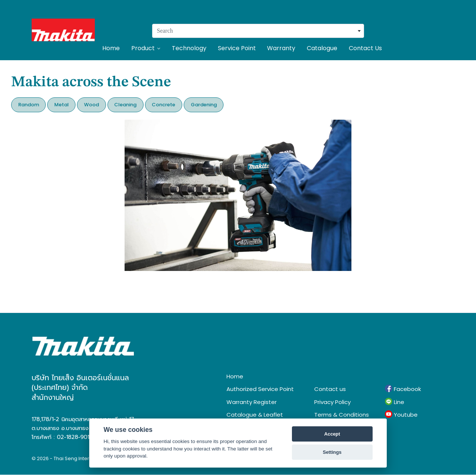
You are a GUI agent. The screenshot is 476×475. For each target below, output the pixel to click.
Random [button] (29, 105)
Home (111, 48)
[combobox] (258, 31)
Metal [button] (62, 105)
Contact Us (365, 48)
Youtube (401, 414)
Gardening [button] (204, 105)
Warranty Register (252, 402)
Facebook (403, 389)
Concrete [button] (163, 105)
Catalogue (322, 48)
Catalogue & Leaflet (255, 415)
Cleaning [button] (125, 105)
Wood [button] (91, 105)
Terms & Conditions (342, 415)
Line (395, 402)
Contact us (330, 389)
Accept (332, 434)
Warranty (281, 48)
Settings (332, 452)
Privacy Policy (332, 402)
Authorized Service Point (260, 389)
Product (146, 48)
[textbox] (258, 31)
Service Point (237, 48)
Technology (189, 48)
